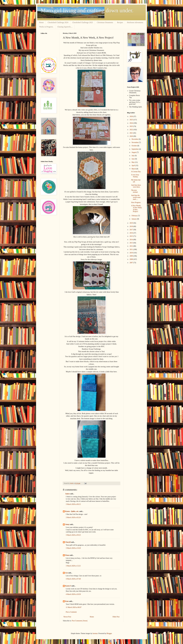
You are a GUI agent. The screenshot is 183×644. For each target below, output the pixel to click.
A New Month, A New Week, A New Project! (137, 209)
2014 (132, 240)
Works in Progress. (46, 27)
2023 (132, 126)
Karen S (68, 586)
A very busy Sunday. (135, 176)
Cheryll (68, 542)
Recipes (120, 22)
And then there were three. (136, 186)
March (134, 169)
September (135, 149)
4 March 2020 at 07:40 (73, 579)
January (134, 219)
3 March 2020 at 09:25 (73, 535)
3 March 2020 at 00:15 (73, 504)
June (133, 159)
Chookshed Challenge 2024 (58, 22)
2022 (132, 130)
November (135, 142)
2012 (132, 246)
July (133, 156)
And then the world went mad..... (136, 197)
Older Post (116, 617)
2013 (132, 243)
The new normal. (135, 191)
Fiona (67, 555)
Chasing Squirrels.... (65, 27)
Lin (66, 573)
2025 (132, 120)
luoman (95, 633)
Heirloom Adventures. (135, 22)
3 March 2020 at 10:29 (73, 548)
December (135, 139)
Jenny (67, 524)
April (133, 166)
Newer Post (67, 617)
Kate (67, 601)
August (134, 152)
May (133, 162)
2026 (132, 116)
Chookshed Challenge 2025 (83, 22)
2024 (132, 123)
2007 (132, 263)
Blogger (109, 633)
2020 (132, 136)
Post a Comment (71, 612)
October (134, 146)
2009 (132, 256)
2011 (131, 249)
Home (41, 22)
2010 (132, 253)
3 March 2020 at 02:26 (73, 517)
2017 (132, 230)
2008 (132, 259)
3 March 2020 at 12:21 (73, 566)
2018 (132, 226)
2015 (132, 236)
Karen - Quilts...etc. (72, 511)
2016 (132, 233)
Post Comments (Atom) (80, 621)
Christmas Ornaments (105, 22)
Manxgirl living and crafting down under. (87, 10)
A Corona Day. (136, 172)
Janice (67, 494)
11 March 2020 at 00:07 (74, 607)
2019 (132, 223)
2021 (132, 133)
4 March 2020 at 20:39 (73, 594)
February (135, 216)
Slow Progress (136, 202)
